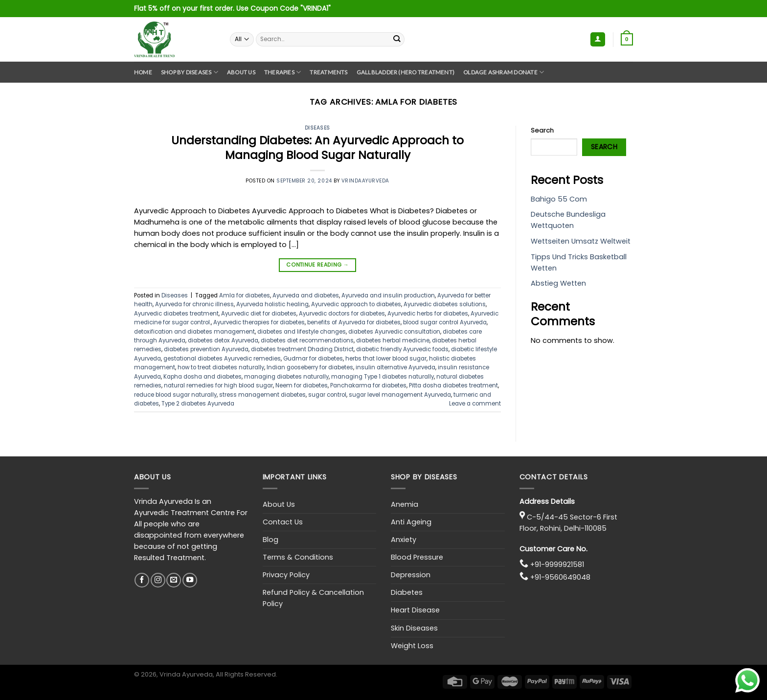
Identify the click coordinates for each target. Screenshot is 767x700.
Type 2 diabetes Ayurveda (198, 404)
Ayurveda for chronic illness (194, 304)
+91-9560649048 (560, 577)
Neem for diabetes (302, 385)
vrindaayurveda (365, 181)
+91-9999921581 (557, 565)
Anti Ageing (411, 522)
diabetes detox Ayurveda (223, 340)
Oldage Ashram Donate (504, 72)
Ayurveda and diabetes (306, 295)
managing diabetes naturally (286, 377)
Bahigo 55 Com (559, 199)
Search (542, 130)
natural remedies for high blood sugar (218, 385)
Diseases (317, 128)
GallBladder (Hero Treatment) (406, 72)
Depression (411, 575)
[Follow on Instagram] (158, 580)
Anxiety (404, 540)
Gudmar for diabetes (313, 359)
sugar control (327, 395)
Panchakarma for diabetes (368, 385)
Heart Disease (415, 610)
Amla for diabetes (245, 295)
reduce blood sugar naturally (175, 395)
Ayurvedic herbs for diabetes (428, 314)
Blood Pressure (417, 557)
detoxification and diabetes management (194, 332)
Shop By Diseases (190, 72)
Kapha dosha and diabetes (203, 377)
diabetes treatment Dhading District (302, 349)
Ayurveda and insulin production (388, 295)
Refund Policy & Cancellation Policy (313, 598)
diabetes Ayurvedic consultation (394, 332)
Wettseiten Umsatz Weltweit (581, 241)
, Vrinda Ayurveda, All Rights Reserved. (217, 674)
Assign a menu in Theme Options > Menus (574, 9)
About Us (241, 72)
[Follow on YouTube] (190, 580)
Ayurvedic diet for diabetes (259, 314)
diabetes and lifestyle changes (302, 332)
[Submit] (397, 39)
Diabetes (407, 592)
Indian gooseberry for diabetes (310, 367)
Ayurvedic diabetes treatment (176, 314)
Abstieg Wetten (558, 283)
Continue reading (317, 265)
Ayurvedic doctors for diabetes (342, 314)
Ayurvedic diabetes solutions (445, 304)
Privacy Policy (286, 575)
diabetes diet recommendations (307, 340)
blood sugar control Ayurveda (445, 322)
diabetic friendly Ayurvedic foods (402, 349)
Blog (271, 540)
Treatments (328, 72)
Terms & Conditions (298, 557)
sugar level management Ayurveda (400, 395)
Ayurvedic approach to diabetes (356, 304)
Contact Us (283, 522)
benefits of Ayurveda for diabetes (354, 322)
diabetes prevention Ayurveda (206, 349)
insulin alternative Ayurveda (395, 367)
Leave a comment (475, 404)
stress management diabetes (262, 395)
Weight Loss (412, 646)
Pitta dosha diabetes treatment (453, 385)
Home (143, 72)
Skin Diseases (414, 628)
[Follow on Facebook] (142, 580)
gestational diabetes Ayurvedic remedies (222, 359)
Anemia (405, 504)
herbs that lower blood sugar (386, 359)
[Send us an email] (174, 580)
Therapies (283, 72)
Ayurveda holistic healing (272, 304)
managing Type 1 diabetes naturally (383, 377)
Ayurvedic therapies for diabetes (259, 322)
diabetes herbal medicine (393, 340)
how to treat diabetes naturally (221, 367)
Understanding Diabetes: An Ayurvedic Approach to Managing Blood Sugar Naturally (317, 148)
